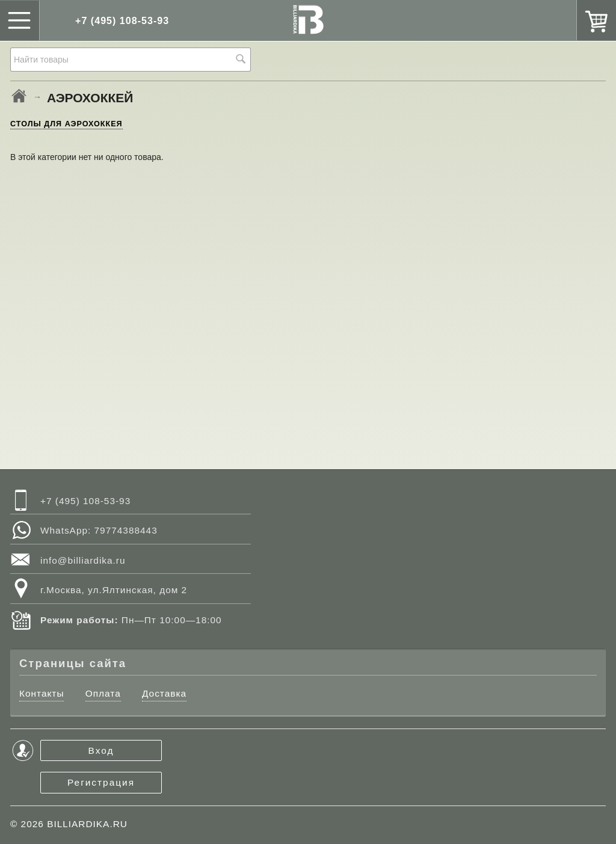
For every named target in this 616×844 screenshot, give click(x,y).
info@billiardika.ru (83, 560)
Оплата (103, 693)
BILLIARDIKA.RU (87, 824)
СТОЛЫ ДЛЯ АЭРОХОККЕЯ (66, 124)
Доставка (164, 693)
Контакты (42, 693)
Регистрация (101, 782)
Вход (101, 750)
